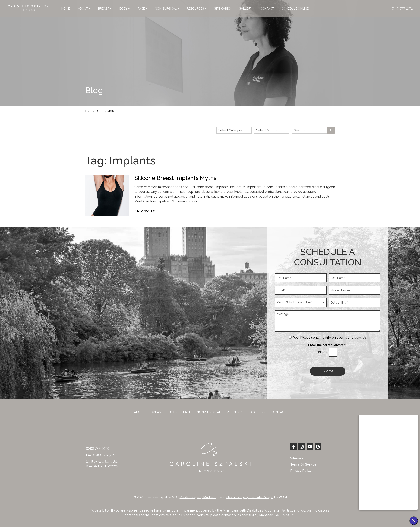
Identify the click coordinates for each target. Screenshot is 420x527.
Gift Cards (222, 9)
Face (142, 9)
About (84, 9)
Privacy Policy (301, 471)
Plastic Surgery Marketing (199, 497)
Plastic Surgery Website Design (250, 497)
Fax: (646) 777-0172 (101, 455)
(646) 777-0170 (402, 9)
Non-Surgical (167, 9)
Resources (196, 9)
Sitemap (297, 458)
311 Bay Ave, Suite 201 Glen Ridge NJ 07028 (102, 464)
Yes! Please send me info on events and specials (330, 337)
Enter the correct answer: (328, 345)
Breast (105, 9)
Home (66, 9)
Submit (328, 371)
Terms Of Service (303, 464)
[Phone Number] (355, 290)
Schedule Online (295, 9)
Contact (267, 9)
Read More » (145, 211)
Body (124, 9)
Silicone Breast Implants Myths (175, 178)
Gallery (246, 9)
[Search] (331, 130)
